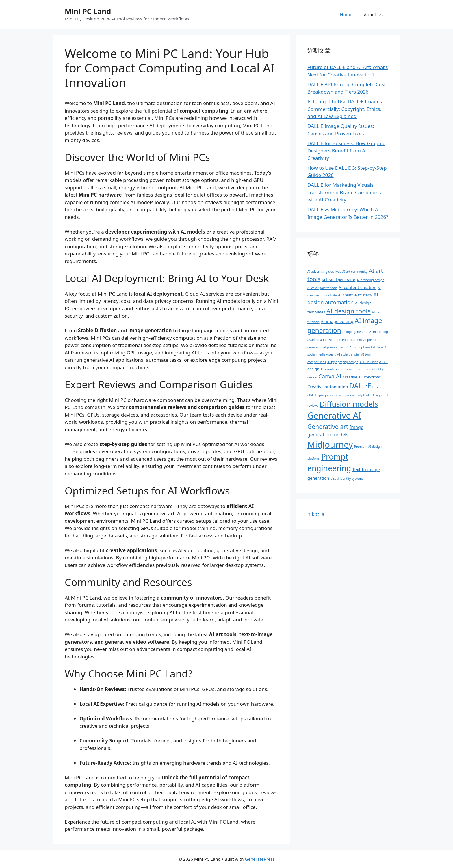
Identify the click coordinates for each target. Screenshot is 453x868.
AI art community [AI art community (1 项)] (355, 272)
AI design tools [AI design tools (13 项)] (349, 311)
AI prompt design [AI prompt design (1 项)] (336, 347)
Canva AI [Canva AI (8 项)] (330, 376)
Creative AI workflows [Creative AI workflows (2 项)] (362, 377)
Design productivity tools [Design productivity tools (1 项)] (352, 395)
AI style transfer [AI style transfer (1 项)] (349, 354)
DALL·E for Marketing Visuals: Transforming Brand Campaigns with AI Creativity (344, 192)
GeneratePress (260, 859)
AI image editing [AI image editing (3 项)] (337, 321)
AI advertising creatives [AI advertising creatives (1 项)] (324, 272)
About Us (373, 14)
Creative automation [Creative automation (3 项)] (328, 387)
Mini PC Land (88, 11)
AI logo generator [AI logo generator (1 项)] (355, 332)
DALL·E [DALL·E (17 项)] (360, 386)
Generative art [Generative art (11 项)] (328, 426)
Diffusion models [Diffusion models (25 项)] (349, 404)
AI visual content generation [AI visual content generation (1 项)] (341, 369)
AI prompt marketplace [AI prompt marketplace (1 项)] (366, 347)
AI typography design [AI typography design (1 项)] (343, 362)
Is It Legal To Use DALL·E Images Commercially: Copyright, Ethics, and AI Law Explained (345, 109)
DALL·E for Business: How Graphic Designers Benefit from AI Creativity (346, 151)
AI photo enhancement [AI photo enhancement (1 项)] (345, 340)
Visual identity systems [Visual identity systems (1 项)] (347, 479)
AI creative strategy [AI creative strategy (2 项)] (355, 295)
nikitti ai (316, 514)
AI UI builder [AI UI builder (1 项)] (368, 362)
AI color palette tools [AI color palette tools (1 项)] (322, 288)
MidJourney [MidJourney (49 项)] (330, 445)
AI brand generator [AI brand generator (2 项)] (338, 280)
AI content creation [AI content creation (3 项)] (358, 287)
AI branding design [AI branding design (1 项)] (371, 280)
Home (346, 14)
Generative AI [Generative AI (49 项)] (334, 415)
